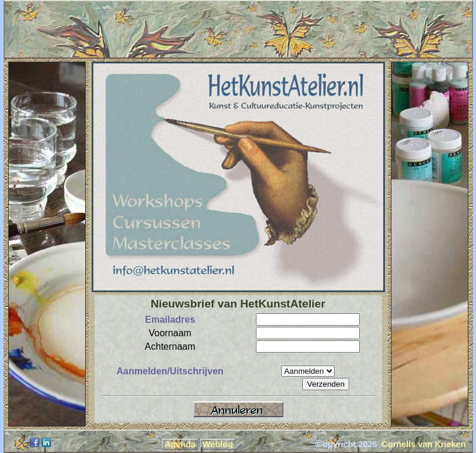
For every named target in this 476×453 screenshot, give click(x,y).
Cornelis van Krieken (423, 444)
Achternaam (170, 346)
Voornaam (170, 333)
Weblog (218, 444)
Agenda (180, 444)
